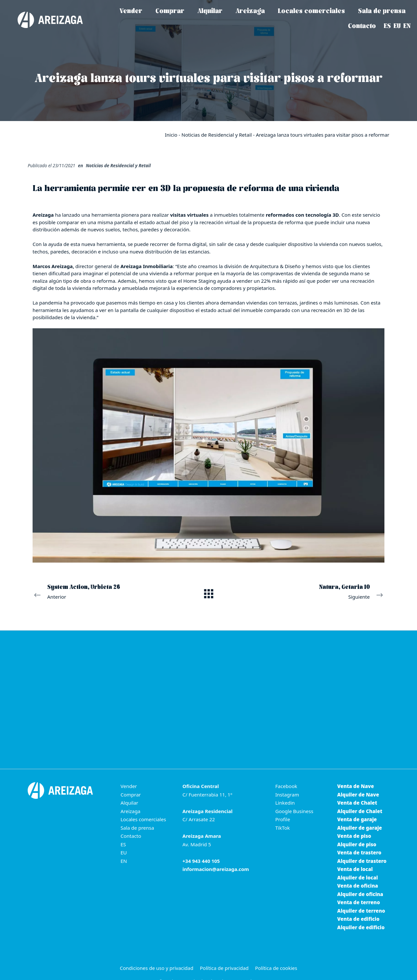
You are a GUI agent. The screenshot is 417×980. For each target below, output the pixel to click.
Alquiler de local (358, 878)
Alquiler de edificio (361, 927)
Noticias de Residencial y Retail (217, 135)
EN (124, 861)
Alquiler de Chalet (360, 811)
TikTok (283, 828)
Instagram (287, 795)
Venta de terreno (359, 902)
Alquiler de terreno (361, 911)
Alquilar (129, 803)
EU (124, 852)
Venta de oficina (358, 886)
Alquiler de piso (357, 844)
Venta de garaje (357, 819)
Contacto (131, 836)
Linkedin (285, 803)
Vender (129, 786)
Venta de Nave (356, 786)
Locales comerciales (143, 819)
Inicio (171, 135)
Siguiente (317, 591)
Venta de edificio (358, 919)
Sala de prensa (137, 828)
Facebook (286, 786)
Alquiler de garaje (359, 828)
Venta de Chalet (357, 803)
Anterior (100, 591)
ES (123, 844)
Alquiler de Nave (358, 795)
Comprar (131, 795)
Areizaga (130, 811)
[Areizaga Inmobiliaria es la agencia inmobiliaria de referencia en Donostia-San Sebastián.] (44, 20)
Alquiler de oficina (360, 894)
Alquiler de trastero (362, 861)
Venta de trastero (359, 852)
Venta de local (355, 869)
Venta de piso (354, 836)
